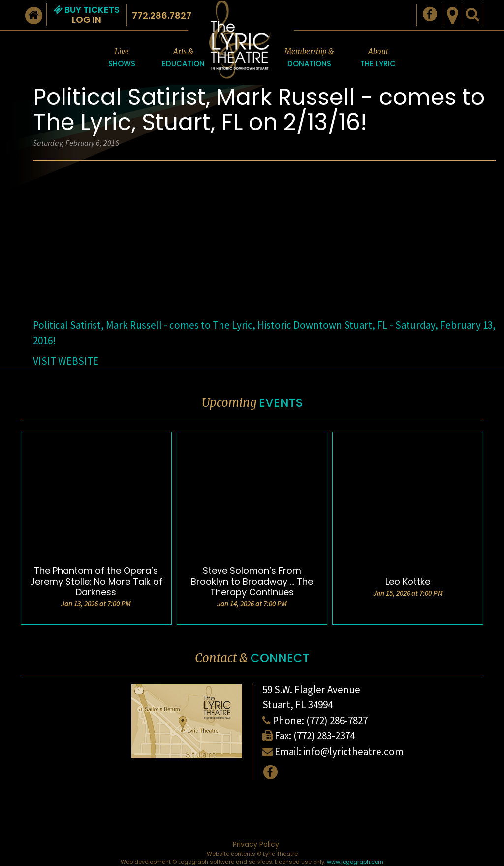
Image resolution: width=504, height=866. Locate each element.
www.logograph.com (355, 862)
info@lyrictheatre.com (353, 751)
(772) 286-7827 (337, 720)
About (378, 58)
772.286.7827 (162, 16)
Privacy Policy (256, 844)
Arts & (183, 58)
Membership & (309, 58)
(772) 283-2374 (324, 736)
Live (122, 58)
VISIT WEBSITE (66, 361)
